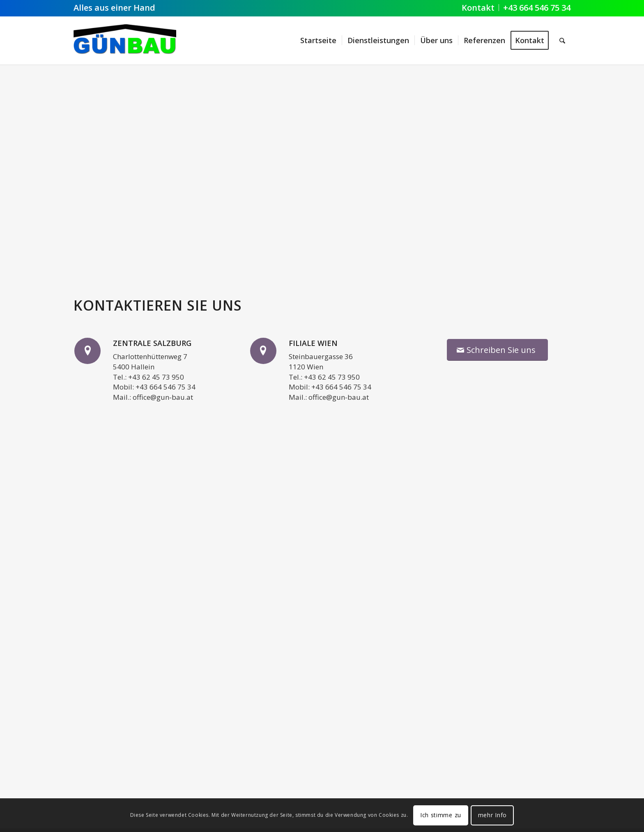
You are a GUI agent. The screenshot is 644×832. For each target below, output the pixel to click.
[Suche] (562, 40)
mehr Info (492, 815)
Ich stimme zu (441, 815)
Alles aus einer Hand (114, 8)
